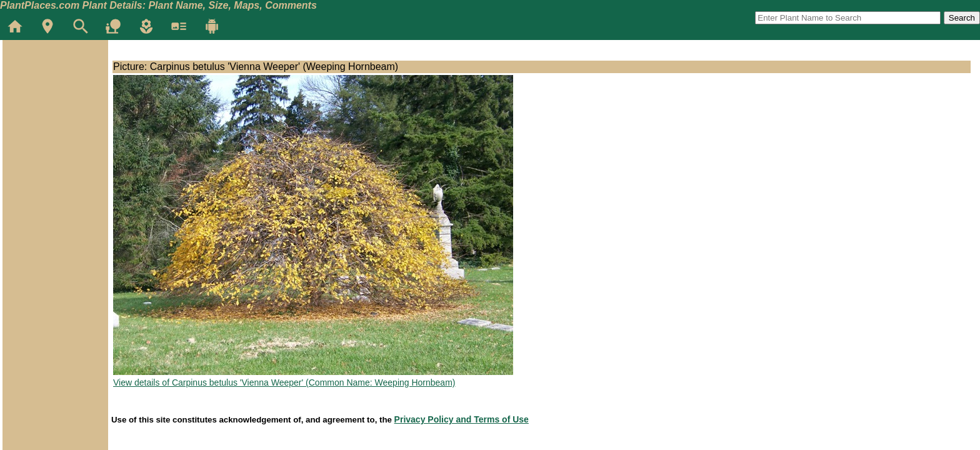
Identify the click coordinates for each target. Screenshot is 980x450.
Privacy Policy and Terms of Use (462, 419)
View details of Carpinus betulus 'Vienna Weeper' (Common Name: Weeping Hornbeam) (284, 382)
